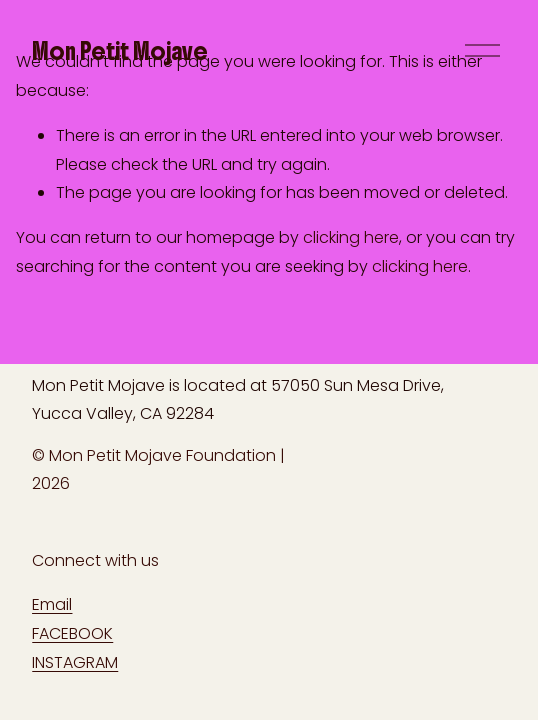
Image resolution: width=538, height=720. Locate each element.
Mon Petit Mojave (120, 51)
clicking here (351, 237)
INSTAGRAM (75, 662)
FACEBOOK (72, 633)
